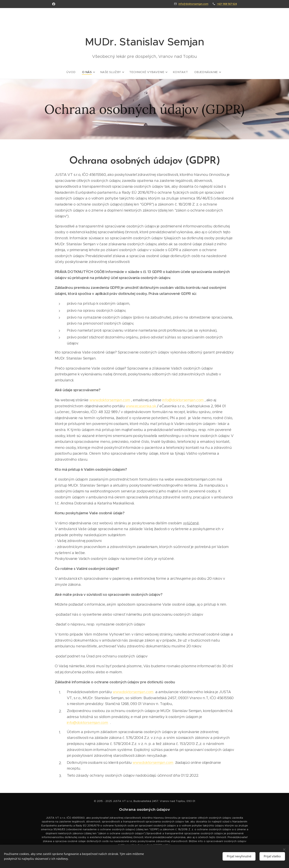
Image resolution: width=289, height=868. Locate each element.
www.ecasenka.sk (141, 406)
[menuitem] (78, 72)
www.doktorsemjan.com (110, 400)
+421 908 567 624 (227, 4)
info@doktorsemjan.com (193, 4)
